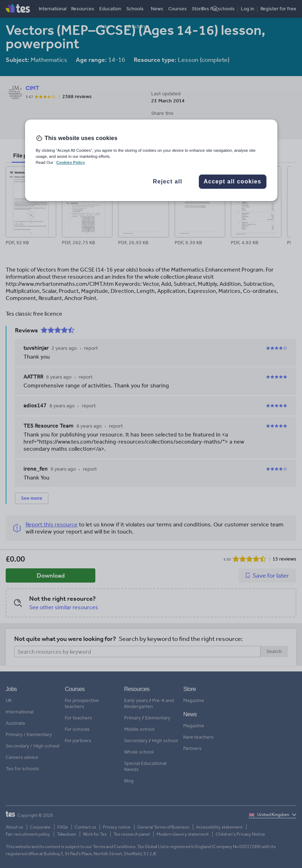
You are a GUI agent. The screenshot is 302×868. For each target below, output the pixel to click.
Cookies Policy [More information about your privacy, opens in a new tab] (71, 162)
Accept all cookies (232, 182)
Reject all (168, 182)
